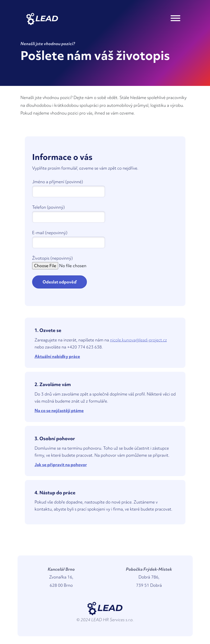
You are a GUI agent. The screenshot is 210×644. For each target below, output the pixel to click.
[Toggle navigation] (175, 19)
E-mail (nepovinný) (50, 233)
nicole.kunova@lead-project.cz (138, 340)
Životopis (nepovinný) (52, 258)
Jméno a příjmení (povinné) (58, 182)
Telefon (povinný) (48, 207)
